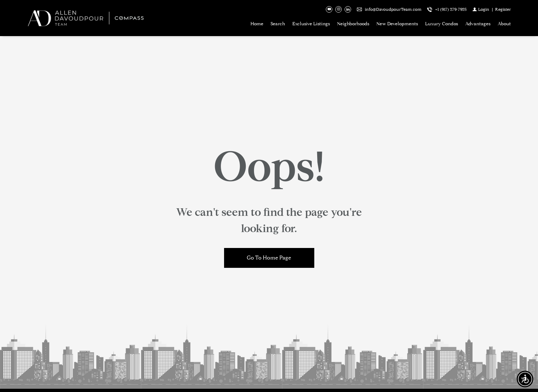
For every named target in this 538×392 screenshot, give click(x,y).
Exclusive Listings (311, 24)
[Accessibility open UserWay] (525, 379)
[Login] (481, 9)
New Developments (397, 24)
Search (278, 24)
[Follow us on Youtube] (329, 9)
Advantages (478, 24)
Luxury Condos (441, 24)
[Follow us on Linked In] (348, 9)
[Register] (503, 9)
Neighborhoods (353, 24)
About (504, 24)
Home (257, 24)
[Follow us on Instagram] (338, 9)
